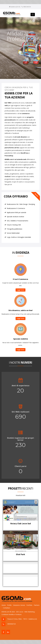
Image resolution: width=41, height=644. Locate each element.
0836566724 (11, 624)
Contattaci (7, 608)
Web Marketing (30, 612)
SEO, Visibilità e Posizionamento (18, 221)
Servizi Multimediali (13, 233)
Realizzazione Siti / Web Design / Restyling (21, 204)
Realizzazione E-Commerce (16, 208)
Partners (37, 605)
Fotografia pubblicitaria (15, 229)
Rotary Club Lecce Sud (21, 523)
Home (4, 605)
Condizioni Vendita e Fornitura (11, 614)
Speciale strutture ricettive (15, 217)
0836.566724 (27, 7)
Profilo (9, 605)
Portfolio (29, 605)
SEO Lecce (20, 612)
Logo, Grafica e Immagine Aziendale (19, 237)
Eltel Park (20, 554)
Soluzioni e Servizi (19, 605)
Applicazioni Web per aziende (17, 212)
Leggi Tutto (20, 290)
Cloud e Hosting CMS (14, 225)
